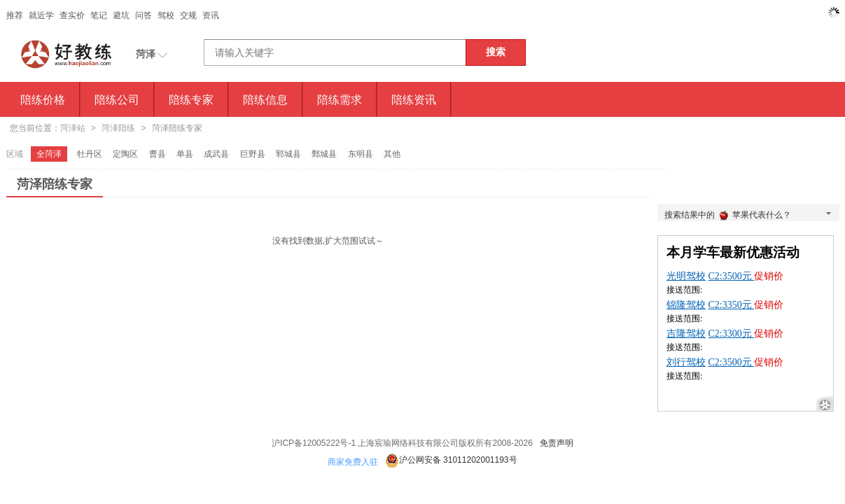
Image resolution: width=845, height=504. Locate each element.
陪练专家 (191, 99)
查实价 (72, 15)
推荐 (15, 15)
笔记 (99, 15)
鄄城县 (324, 154)
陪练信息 (265, 99)
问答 (144, 15)
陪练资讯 (414, 99)
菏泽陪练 (118, 128)
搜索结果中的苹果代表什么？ (748, 216)
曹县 (158, 154)
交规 (188, 15)
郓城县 (288, 154)
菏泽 (146, 54)
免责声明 (557, 443)
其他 (392, 154)
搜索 (496, 52)
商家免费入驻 (353, 462)
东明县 (361, 154)
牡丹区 (90, 154)
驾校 (166, 15)
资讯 (211, 15)
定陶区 (125, 154)
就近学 (41, 15)
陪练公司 (117, 99)
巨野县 (253, 154)
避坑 (121, 15)
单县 (185, 154)
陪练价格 (43, 99)
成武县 (216, 154)
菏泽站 (73, 128)
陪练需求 (340, 99)
